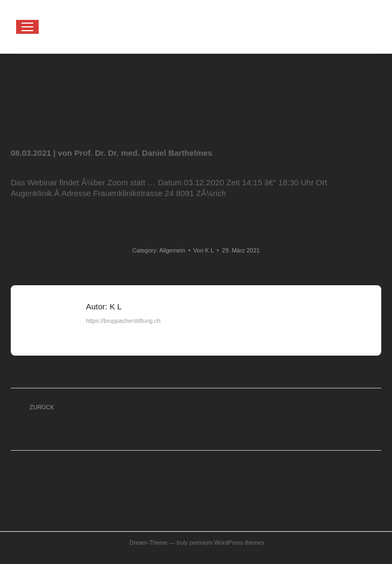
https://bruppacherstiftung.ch (123, 321)
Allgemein (172, 250)
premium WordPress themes (227, 543)
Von (204, 250)
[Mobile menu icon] (27, 27)
